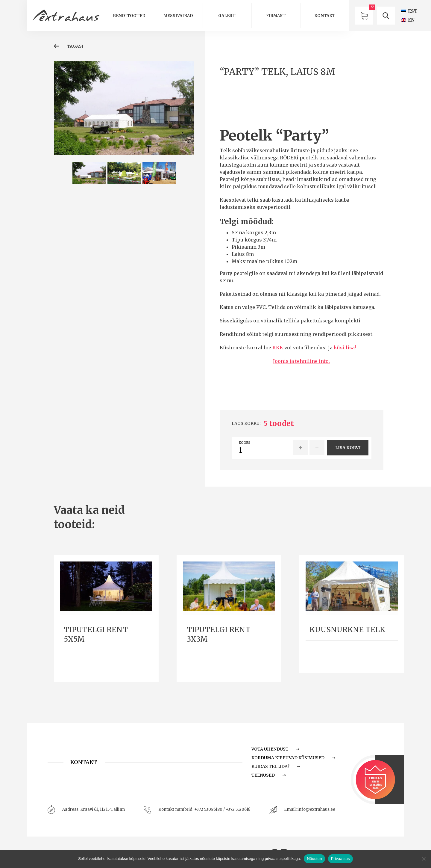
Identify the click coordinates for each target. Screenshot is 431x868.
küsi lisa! (345, 348)
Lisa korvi (348, 448)
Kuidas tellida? (276, 766)
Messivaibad (178, 16)
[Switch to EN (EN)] (408, 20)
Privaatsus (340, 859)
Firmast (276, 16)
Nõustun (314, 859)
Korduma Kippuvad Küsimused (293, 758)
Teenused (268, 775)
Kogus (245, 443)
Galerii (227, 16)
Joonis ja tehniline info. (301, 361)
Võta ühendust (275, 749)
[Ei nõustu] (424, 859)
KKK (278, 348)
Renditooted (129, 16)
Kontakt (325, 16)
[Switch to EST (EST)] (409, 11)
